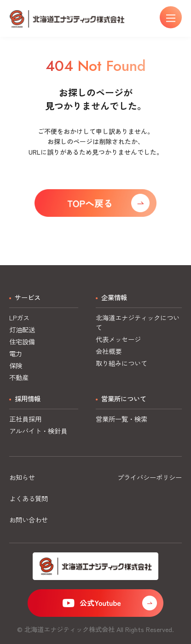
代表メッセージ (118, 339)
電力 (16, 353)
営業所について (124, 398)
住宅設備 (22, 341)
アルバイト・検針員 (38, 431)
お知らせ (22, 477)
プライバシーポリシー (150, 477)
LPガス (19, 317)
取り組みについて (122, 363)
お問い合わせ (29, 519)
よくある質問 (29, 498)
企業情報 (114, 297)
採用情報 (28, 398)
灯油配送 (22, 329)
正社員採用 (25, 419)
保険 (16, 365)
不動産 (19, 377)
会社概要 (109, 351)
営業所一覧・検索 (122, 419)
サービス (28, 297)
